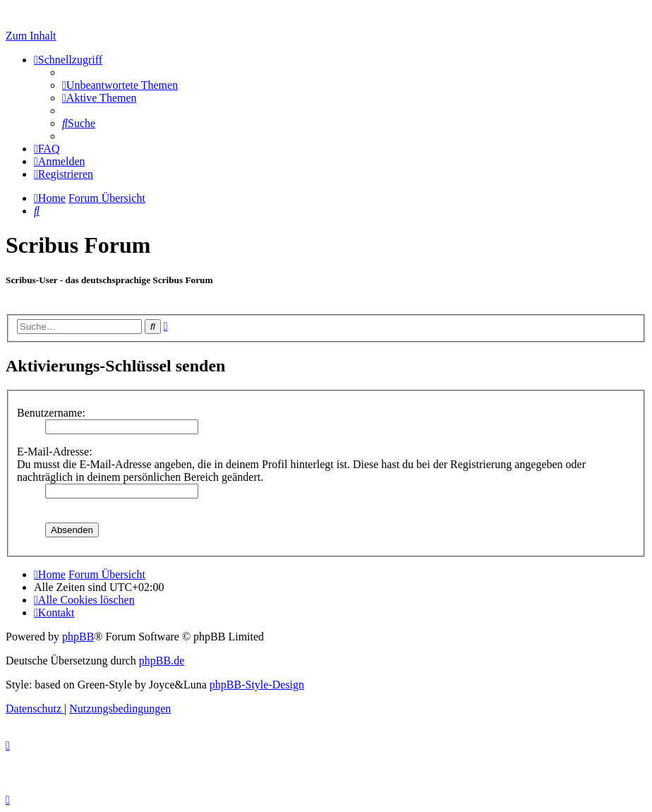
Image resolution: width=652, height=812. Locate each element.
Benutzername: (51, 413)
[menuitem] (120, 85)
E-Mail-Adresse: (55, 452)
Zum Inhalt (31, 36)
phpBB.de (162, 661)
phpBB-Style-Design (257, 685)
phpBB (78, 637)
